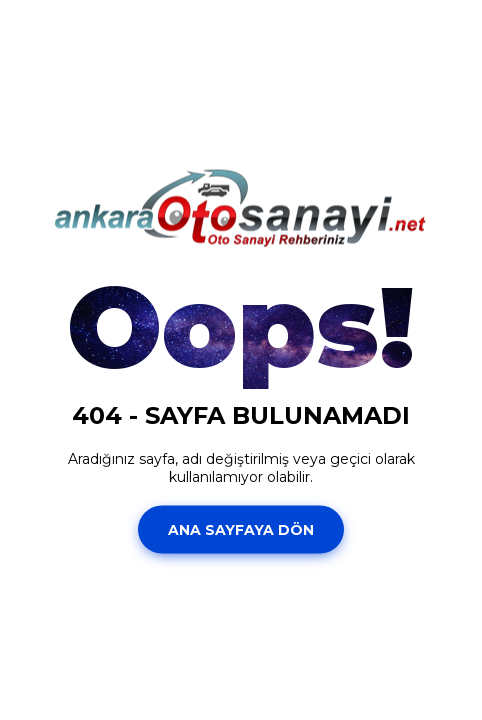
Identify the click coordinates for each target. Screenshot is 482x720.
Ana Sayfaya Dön (241, 529)
